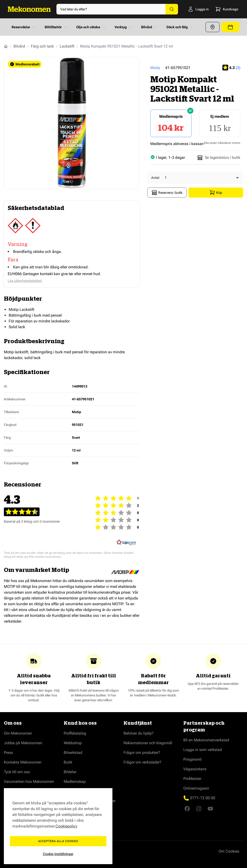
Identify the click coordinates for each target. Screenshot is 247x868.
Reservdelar (24, 27)
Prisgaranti (192, 759)
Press (8, 753)
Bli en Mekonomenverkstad (206, 740)
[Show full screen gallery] (72, 123)
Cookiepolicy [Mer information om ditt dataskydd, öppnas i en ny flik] (66, 826)
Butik (68, 762)
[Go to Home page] (29, 9)
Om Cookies (229, 851)
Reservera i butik (167, 193)
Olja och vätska (92, 27)
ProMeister (192, 779)
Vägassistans (195, 769)
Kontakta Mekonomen (23, 762)
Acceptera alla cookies (58, 841)
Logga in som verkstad (203, 750)
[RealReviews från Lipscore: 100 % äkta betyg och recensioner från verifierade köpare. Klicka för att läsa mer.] (126, 542)
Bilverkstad (73, 753)
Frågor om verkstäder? (142, 762)
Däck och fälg (180, 27)
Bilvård (150, 27)
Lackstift (67, 46)
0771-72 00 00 (203, 798)
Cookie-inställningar (58, 854)
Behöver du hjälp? (139, 733)
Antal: (156, 178)
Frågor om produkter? (142, 753)
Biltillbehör (57, 27)
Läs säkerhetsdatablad (25, 281)
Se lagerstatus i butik (219, 158)
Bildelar (70, 772)
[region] (58, 826)
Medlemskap (75, 781)
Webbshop (73, 743)
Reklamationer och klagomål (148, 743)
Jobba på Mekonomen (23, 743)
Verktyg (124, 27)
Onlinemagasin (196, 788)
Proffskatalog (75, 733)
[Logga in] (192, 9)
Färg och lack (42, 46)
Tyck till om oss (17, 772)
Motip (155, 68)
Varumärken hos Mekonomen (29, 781)
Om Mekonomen (18, 733)
